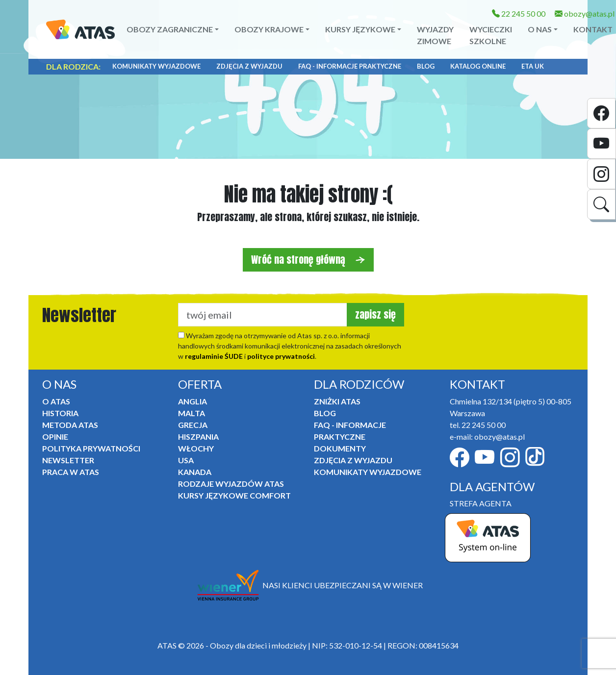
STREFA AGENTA (481, 503)
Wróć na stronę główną (308, 260)
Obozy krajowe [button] (269, 29)
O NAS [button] (540, 29)
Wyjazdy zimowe (435, 35)
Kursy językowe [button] (360, 29)
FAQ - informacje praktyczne (350, 66)
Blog (426, 66)
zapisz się (375, 314)
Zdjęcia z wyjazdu (249, 66)
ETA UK (533, 66)
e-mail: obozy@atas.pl (487, 437)
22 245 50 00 (519, 13)
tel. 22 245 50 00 (478, 425)
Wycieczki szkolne (491, 35)
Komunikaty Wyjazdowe (156, 66)
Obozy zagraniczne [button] (170, 29)
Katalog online (478, 66)
